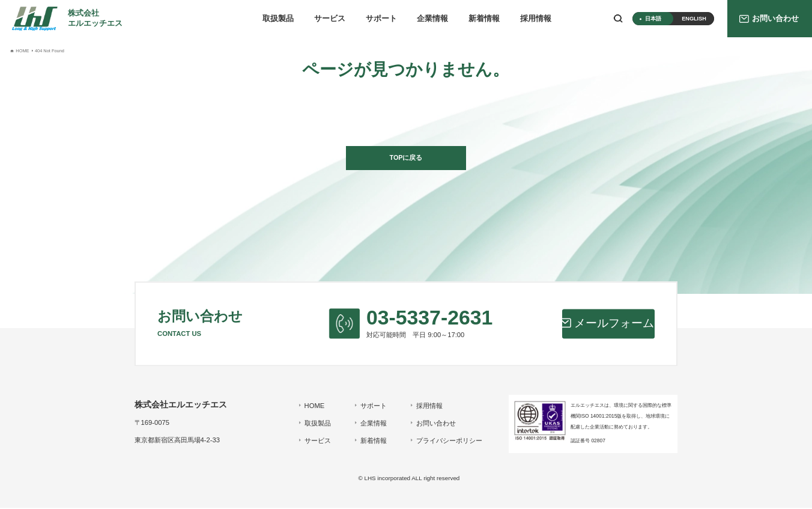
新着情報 (484, 19)
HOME (314, 407)
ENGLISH (694, 19)
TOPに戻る (406, 158)
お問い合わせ (435, 424)
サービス (330, 19)
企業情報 (432, 19)
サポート (381, 19)
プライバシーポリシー (448, 442)
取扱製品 (278, 19)
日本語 (653, 19)
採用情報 (536, 19)
